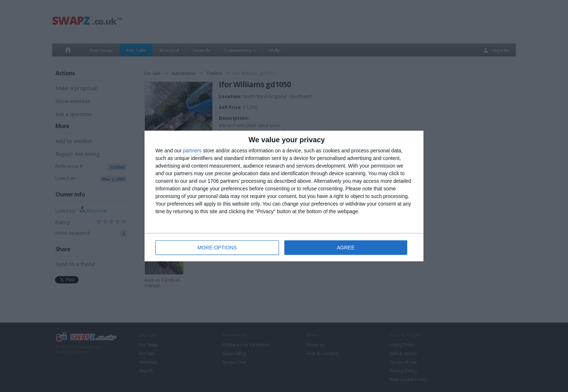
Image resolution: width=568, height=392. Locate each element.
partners (192, 151)
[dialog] (284, 196)
